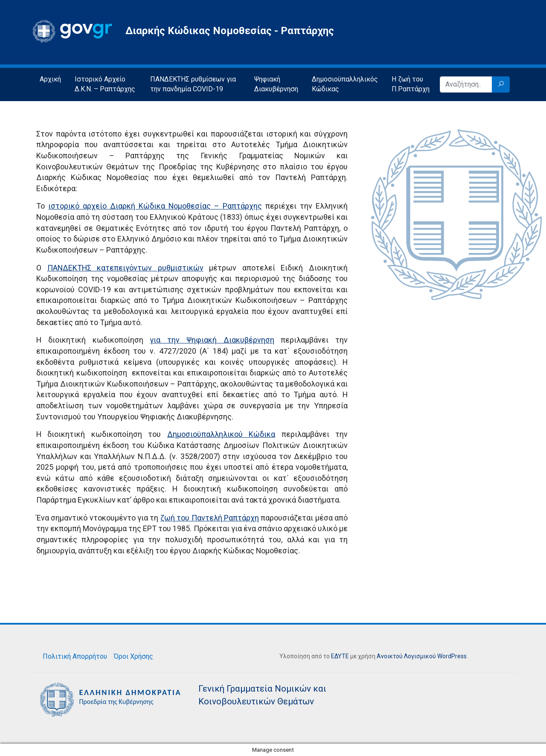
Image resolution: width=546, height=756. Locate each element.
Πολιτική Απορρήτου (75, 656)
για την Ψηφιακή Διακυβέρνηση (212, 340)
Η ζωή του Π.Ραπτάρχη (411, 84)
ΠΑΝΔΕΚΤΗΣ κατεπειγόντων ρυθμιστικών (125, 268)
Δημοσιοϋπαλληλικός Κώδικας (345, 84)
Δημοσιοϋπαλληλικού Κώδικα (221, 434)
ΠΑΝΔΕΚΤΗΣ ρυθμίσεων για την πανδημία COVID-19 (193, 84)
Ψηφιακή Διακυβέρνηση (276, 84)
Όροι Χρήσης (134, 656)
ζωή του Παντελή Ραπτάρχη (210, 518)
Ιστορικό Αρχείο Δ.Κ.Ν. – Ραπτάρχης (105, 84)
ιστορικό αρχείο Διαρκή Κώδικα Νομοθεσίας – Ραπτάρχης (155, 206)
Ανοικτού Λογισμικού (406, 656)
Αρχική (50, 79)
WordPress (452, 656)
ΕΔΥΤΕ (340, 656)
